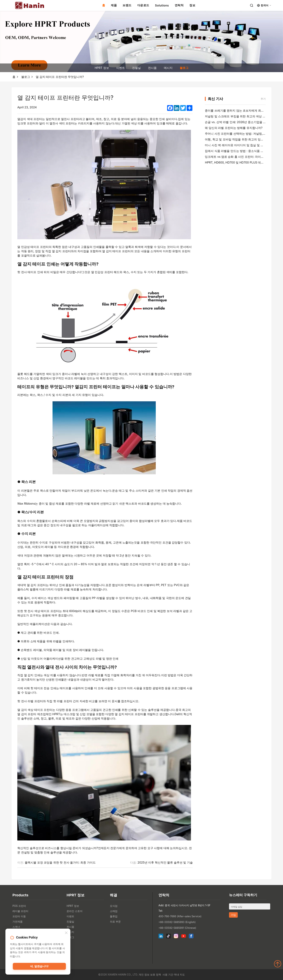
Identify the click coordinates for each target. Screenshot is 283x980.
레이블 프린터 (20, 911)
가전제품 (18, 921)
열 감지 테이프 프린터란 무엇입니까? (60, 77)
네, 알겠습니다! (39, 966)
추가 (263, 99)
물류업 (114, 916)
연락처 (179, 5)
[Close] (66, 933)
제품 (114, 5)
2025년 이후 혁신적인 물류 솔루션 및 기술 (165, 862)
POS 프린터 (19, 906)
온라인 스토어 (75, 911)
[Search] (252, 5)
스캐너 (16, 927)
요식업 (114, 906)
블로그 (184, 68)
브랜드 (127, 5)
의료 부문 (115, 921)
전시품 (152, 68)
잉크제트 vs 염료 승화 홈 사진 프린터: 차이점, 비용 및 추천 (243, 157)
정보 (192, 5)
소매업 (114, 911)
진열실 (136, 68)
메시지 (168, 68)
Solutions (162, 5)
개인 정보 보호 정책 (150, 975)
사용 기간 (168, 975)
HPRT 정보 (102, 68)
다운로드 (143, 5)
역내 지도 (179, 975)
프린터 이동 (19, 916)
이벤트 (121, 68)
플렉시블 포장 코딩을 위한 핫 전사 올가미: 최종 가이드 (60, 862)
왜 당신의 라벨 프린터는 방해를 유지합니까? (234, 128)
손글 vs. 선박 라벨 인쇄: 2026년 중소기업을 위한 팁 (239, 122)
